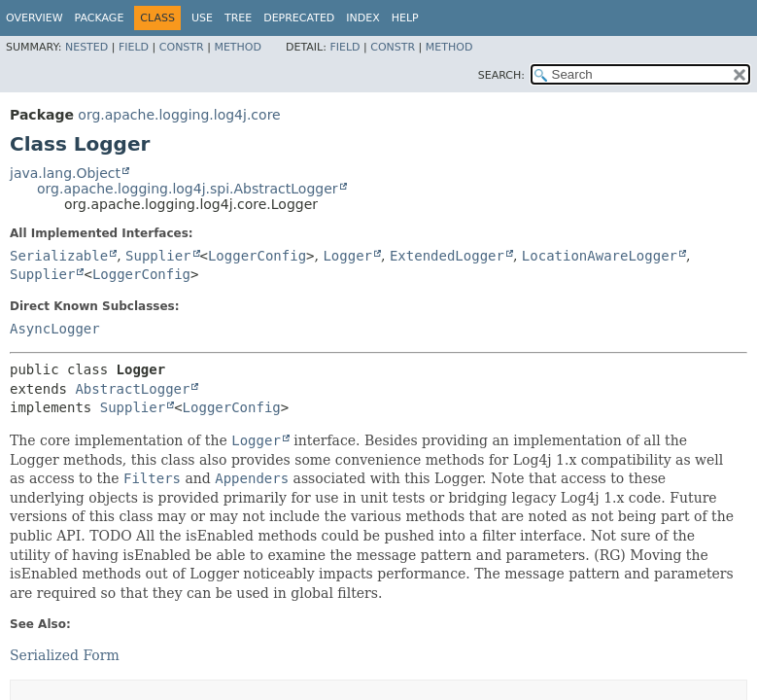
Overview (34, 18)
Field (134, 47)
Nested (86, 47)
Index (362, 18)
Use (202, 18)
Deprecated (299, 18)
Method (238, 47)
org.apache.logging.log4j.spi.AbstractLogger (188, 189)
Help (405, 18)
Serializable (59, 256)
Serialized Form (65, 655)
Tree (238, 18)
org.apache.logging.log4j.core (179, 115)
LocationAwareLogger (600, 256)
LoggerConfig (257, 256)
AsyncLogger (55, 329)
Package (100, 18)
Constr (182, 47)
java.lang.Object (65, 173)
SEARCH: (501, 75)
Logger (347, 256)
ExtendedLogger (447, 256)
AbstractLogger (132, 389)
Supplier (158, 256)
